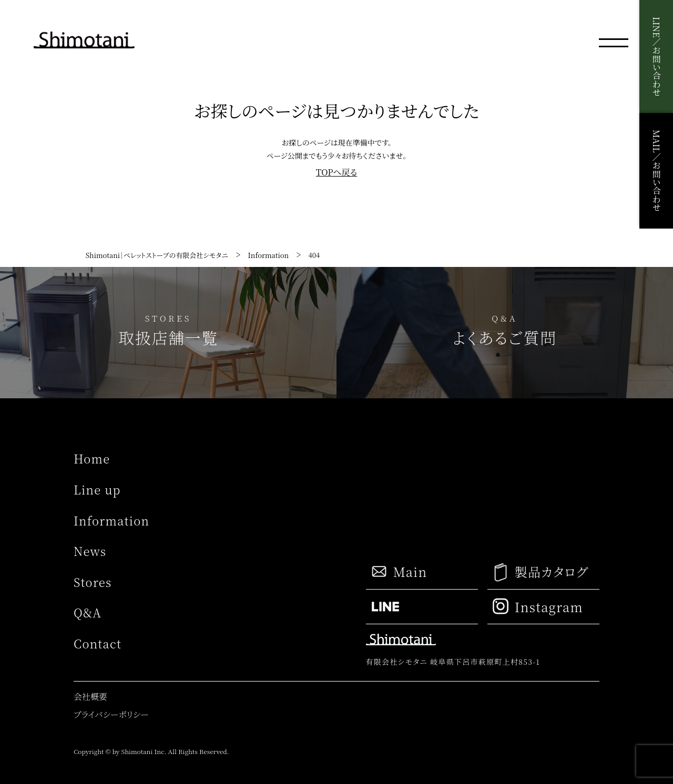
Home (92, 458)
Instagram (538, 606)
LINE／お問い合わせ (656, 56)
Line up (97, 489)
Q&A (88, 612)
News (90, 551)
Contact (98, 643)
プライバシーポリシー (111, 714)
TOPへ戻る (336, 172)
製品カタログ (540, 572)
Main (399, 572)
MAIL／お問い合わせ (656, 171)
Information (111, 520)
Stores (93, 582)
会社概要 (90, 697)
